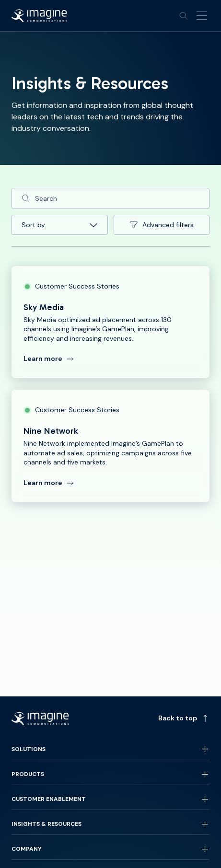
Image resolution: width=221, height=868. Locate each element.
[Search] (110, 198)
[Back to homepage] (39, 16)
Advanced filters (161, 225)
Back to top (184, 718)
